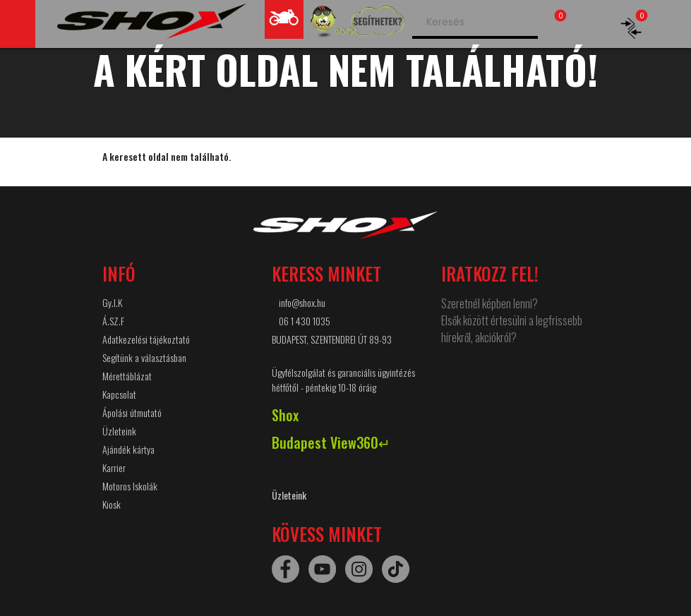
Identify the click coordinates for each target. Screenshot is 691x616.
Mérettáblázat (127, 376)
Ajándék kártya (128, 449)
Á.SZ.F (113, 321)
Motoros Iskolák (130, 486)
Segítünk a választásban (144, 357)
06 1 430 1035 (305, 321)
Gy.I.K (112, 302)
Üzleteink (119, 431)
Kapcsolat (119, 394)
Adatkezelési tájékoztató (146, 339)
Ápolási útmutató (132, 412)
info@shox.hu (302, 302)
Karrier (114, 467)
